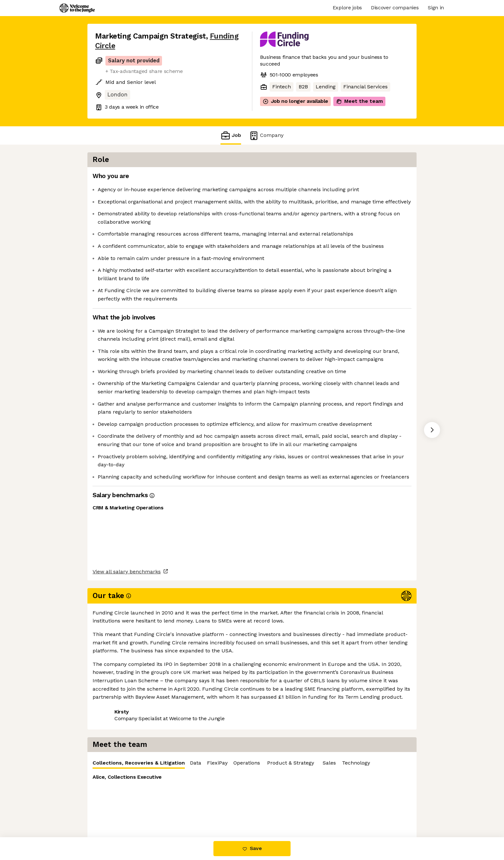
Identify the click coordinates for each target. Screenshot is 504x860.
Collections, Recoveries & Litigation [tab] (311, 179)
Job (231, 135)
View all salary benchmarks (127, 785)
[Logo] (77, 8)
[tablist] (342, 178)
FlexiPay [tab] (390, 178)
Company (266, 135)
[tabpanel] (342, 237)
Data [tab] (368, 178)
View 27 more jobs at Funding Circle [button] (185, 810)
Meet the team (359, 101)
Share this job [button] (113, 810)
